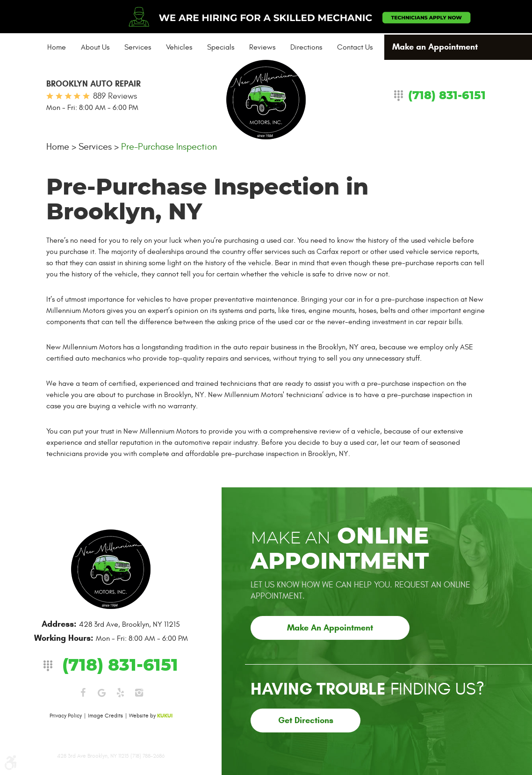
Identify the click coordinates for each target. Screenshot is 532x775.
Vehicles (179, 47)
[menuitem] (57, 47)
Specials (221, 47)
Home (57, 47)
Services (138, 47)
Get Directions (306, 720)
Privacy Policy (66, 716)
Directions (306, 47)
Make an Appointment (435, 47)
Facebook (83, 693)
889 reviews (115, 96)
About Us (95, 47)
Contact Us (355, 47)
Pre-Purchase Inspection (169, 147)
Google (101, 693)
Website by (151, 716)
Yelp (120, 693)
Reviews (262, 47)
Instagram (139, 693)
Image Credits (105, 716)
